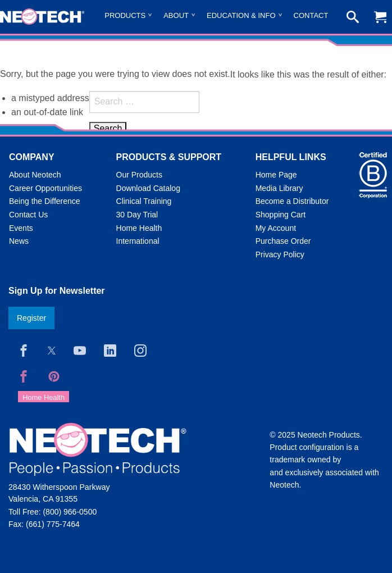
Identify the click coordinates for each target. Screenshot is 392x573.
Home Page (276, 175)
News (19, 241)
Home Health (139, 228)
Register (31, 318)
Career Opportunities (45, 188)
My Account (276, 228)
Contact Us (28, 215)
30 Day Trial (137, 215)
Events (21, 228)
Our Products (139, 175)
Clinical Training (144, 201)
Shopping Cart (281, 215)
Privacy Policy (280, 254)
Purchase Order (283, 241)
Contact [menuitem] (311, 15)
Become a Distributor (292, 201)
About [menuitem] (176, 15)
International (138, 241)
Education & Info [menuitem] (241, 15)
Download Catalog (148, 188)
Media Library (279, 188)
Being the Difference (45, 201)
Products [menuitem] (125, 15)
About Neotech (35, 175)
